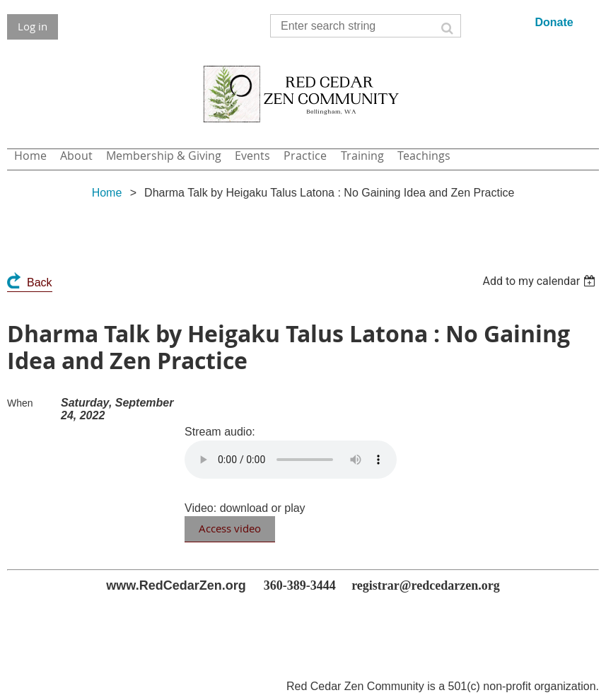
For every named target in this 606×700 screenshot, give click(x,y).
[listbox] (541, 281)
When (20, 403)
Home (107, 193)
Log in (33, 26)
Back (40, 282)
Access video (230, 528)
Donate (554, 22)
